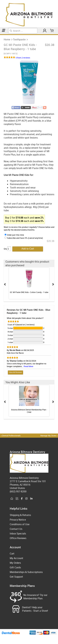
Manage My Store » (49, 435)
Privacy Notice (18, 520)
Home (0, 35)
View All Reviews (16, 372)
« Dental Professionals (11, 435)
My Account (16, 558)
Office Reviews (18, 538)
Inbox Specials (18, 534)
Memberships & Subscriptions (26, 572)
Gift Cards (15, 567)
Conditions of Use (20, 524)
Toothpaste (1, 35)
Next (53, 284)
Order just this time (14, 235)
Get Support (16, 577)
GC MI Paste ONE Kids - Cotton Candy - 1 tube (29, 292)
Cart (12, 554)
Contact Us (16, 529)
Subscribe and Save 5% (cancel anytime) (24, 238)
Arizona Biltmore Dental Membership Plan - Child (29, 411)
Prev (5, 284)
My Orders (15, 563)
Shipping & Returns (20, 515)
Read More (28, 366)
